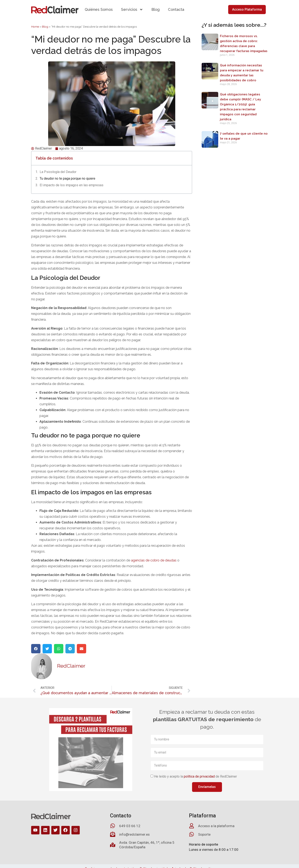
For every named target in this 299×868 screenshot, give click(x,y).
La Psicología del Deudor (58, 172)
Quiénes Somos (99, 9)
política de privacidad (199, 776)
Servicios (132, 10)
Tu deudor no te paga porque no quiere (67, 178)
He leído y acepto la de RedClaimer (195, 776)
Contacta (176, 9)
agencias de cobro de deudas (154, 560)
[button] (36, 649)
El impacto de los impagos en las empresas (72, 185)
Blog (156, 9)
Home (35, 27)
